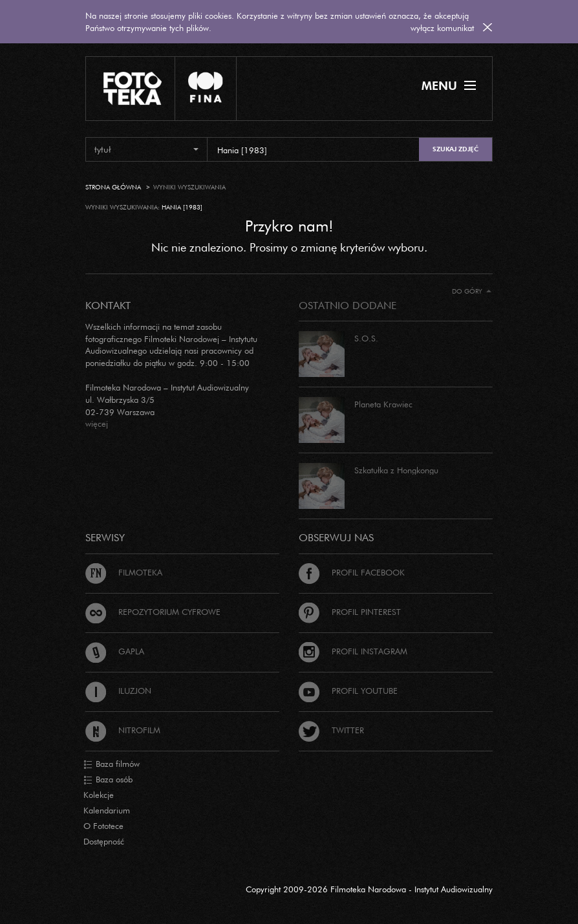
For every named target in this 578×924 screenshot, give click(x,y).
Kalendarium (107, 810)
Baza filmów (112, 764)
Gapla (115, 651)
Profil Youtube (348, 691)
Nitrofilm (123, 730)
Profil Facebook (352, 572)
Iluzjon (118, 691)
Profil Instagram (353, 651)
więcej (97, 424)
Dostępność (104, 841)
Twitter (331, 730)
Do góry (472, 291)
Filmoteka (124, 572)
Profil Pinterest (350, 612)
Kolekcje (99, 795)
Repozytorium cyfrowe (153, 612)
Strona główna (113, 187)
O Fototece (103, 826)
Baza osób (108, 780)
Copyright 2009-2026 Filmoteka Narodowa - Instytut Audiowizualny (369, 889)
